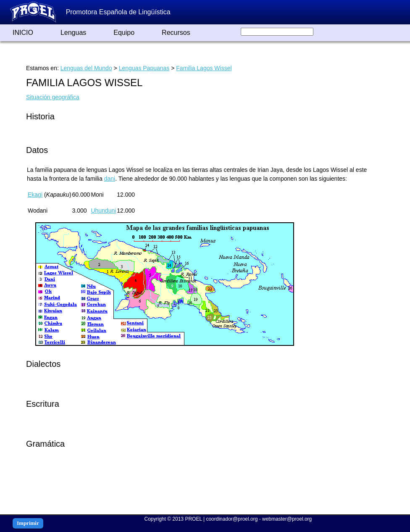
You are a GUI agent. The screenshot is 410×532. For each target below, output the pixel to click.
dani (110, 179)
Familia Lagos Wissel (204, 68)
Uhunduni (103, 211)
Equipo (124, 33)
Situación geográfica (53, 97)
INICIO (23, 33)
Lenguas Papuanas (144, 68)
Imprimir (28, 523)
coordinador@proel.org (232, 519)
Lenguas (73, 33)
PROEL (193, 519)
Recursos (176, 33)
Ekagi (35, 195)
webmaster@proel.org (287, 519)
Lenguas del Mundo (86, 68)
